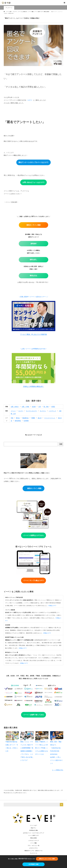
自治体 (34, 407)
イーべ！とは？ (33, 825)
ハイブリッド (52, 411)
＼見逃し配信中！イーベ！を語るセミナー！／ (33, 297)
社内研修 (26, 421)
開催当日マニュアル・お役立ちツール (33, 851)
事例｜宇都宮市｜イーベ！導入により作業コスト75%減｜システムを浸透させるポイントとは (42, 748)
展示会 (18, 418)
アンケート (9, 8)
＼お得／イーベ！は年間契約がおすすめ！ (33, 349)
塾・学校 (46, 407)
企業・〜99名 (25, 407)
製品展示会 (25, 418)
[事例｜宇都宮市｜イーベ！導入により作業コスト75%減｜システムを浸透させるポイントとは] (42, 736)
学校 (12, 418)
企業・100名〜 (15, 407)
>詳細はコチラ (47, 633)
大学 (40, 407)
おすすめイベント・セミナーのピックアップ (33, 833)
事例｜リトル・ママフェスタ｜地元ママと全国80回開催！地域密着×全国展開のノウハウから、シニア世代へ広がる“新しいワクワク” (27, 751)
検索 (61, 444)
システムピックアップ (33, 841)
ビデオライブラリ (33, 848)
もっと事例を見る (58, 770)
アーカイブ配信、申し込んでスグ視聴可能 (33, 334)
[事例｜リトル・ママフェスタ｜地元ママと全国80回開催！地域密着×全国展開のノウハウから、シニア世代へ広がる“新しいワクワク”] (27, 736)
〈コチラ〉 (30, 100)
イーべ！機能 (33, 843)
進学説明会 (18, 421)
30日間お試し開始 (33, 830)
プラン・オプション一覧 (33, 846)
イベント (13, 411)
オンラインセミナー (32, 411)
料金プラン (33, 828)
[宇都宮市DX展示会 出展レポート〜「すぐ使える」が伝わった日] (12, 736)
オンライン (43, 411)
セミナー (21, 411)
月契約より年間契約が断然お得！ (33, 386)
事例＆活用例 (33, 838)
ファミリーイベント (50, 418)
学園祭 (33, 418)
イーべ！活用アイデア (33, 835)
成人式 (40, 418)
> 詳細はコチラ (52, 606)
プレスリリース (33, 853)
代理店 (53, 407)
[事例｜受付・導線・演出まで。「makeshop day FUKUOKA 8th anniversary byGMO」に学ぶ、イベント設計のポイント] (57, 736)
